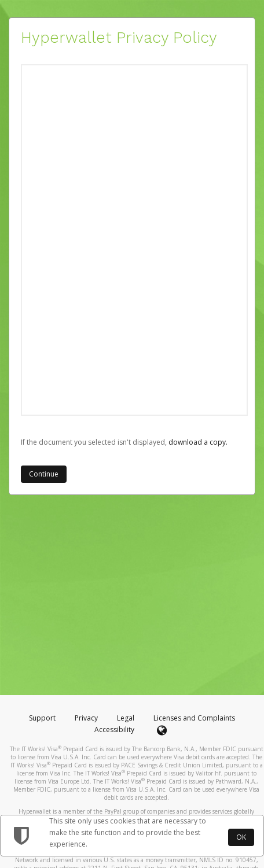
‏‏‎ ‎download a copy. (197, 442)
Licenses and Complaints (194, 718)
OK (241, 837)
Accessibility (114, 730)
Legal (126, 718)
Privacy (86, 718)
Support (42, 718)
